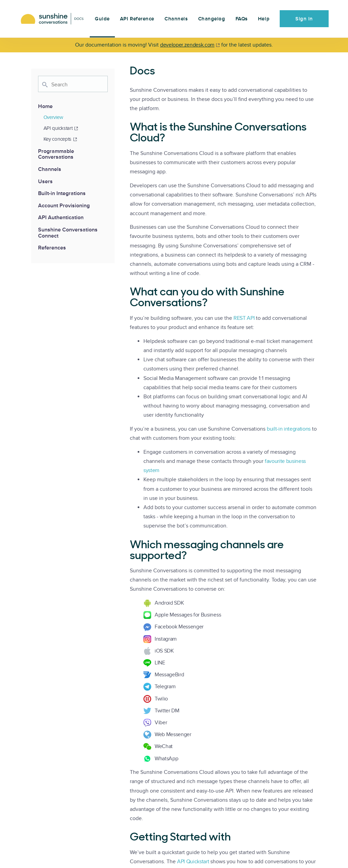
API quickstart (61, 128)
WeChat (164, 746)
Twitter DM (167, 711)
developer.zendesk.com (187, 45)
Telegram (165, 687)
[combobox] (73, 84)
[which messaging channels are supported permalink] (126, 545)
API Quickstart (193, 862)
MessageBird (169, 675)
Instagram (166, 639)
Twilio (161, 699)
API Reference (137, 19)
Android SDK (169, 603)
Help (264, 19)
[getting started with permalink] (126, 838)
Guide (102, 19)
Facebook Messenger (179, 627)
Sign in (304, 19)
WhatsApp (166, 759)
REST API (244, 318)
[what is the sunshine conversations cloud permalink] (126, 128)
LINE (160, 663)
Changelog (212, 19)
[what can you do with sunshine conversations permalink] (126, 293)
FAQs (242, 19)
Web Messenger (173, 734)
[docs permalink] (126, 72)
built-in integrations (289, 429)
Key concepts (60, 139)
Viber (161, 723)
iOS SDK (164, 651)
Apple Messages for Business (188, 615)
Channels (176, 19)
